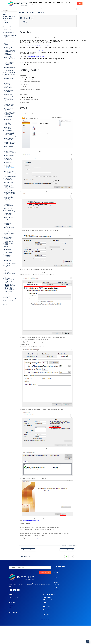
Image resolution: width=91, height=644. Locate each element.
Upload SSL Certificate (10, 135)
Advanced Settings (9, 190)
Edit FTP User (8, 114)
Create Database (9, 100)
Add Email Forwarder (10, 145)
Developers (5, 21)
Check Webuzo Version (11, 236)
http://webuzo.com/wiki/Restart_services (40, 580)
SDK (6, 239)
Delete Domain (9, 84)
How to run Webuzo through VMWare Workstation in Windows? (13, 258)
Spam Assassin (9, 154)
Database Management (10, 98)
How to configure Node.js (11, 179)
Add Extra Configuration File (12, 93)
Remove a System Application (12, 232)
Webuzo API (8, 224)
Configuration (8, 164)
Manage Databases (10, 99)
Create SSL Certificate (10, 131)
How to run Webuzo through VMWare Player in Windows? (13, 255)
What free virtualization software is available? (12, 250)
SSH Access (8, 187)
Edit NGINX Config (9, 168)
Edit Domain (8, 83)
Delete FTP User (9, 116)
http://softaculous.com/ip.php (33, 572)
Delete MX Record (9, 151)
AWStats (7, 203)
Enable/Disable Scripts (10, 57)
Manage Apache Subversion (12, 180)
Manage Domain (9, 82)
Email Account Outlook (11, 156)
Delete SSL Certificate (10, 136)
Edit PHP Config (9, 165)
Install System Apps (10, 75)
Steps (28, 23)
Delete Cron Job (9, 197)
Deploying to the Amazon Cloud (12, 262)
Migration (7, 33)
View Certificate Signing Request (13, 127)
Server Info (7, 210)
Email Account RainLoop (11, 162)
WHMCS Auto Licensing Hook (11, 216)
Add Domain (8, 80)
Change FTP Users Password (12, 115)
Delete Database (9, 105)
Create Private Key (10, 123)
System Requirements (9, 31)
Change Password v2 (10, 191)
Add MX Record (9, 148)
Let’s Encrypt (8, 138)
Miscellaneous (8, 59)
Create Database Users (11, 102)
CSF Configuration (9, 185)
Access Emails (9, 152)
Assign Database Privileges (11, 103)
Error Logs (8, 212)
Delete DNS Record (10, 90)
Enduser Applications (7, 17)
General (6, 42)
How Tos (4, 19)
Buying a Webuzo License (10, 39)
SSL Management (8, 121)
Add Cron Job (8, 194)
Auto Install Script (9, 225)
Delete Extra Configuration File (12, 94)
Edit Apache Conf (9, 167)
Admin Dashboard (9, 44)
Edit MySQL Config (9, 170)
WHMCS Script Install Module (11, 219)
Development (8, 238)
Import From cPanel (10, 35)
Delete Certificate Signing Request (11, 129)
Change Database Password (12, 107)
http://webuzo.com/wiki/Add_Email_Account (41, 49)
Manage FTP (8, 111)
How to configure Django (11, 174)
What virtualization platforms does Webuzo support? (12, 248)
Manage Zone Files (10, 86)
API (3, 23)
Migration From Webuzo (11, 37)
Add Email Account (10, 141)
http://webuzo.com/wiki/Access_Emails (40, 55)
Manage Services (9, 193)
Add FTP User (8, 112)
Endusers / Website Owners (9, 15)
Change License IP (8, 269)
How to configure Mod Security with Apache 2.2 (12, 176)
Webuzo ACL (8, 66)
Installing (6, 73)
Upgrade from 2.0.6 (9, 268)
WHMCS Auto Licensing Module (11, 218)
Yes (77, 597)
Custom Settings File (10, 67)
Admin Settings (9, 45)
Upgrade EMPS (9, 55)
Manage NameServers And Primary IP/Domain (11, 48)
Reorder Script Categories (11, 61)
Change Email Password (11, 142)
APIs (5, 223)
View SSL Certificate (10, 133)
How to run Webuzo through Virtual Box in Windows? (12, 253)
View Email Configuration (11, 155)
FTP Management (8, 109)
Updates (6, 51)
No (82, 597)
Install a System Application (12, 230)
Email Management (9, 140)
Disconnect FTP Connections (12, 119)
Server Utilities (8, 200)
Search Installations (10, 60)
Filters (6, 243)
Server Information (10, 211)
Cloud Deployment (8, 260)
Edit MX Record (9, 149)
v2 (3, 27)
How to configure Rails (10, 178)
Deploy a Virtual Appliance (10, 246)
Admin (4, 13)
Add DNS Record (9, 87)
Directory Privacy (9, 188)
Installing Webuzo (7, 12)
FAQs (6, 272)
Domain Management (9, 79)
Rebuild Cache (8, 271)
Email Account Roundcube (11, 158)
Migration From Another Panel (12, 34)
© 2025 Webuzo (45, 638)
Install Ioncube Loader (10, 64)
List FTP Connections (10, 118)
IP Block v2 (8, 184)
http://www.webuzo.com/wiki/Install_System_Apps (42, 44)
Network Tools (9, 91)
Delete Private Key (10, 125)
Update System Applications (12, 198)
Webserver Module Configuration (13, 172)
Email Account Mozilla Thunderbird (13, 159)
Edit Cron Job (8, 196)
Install (6, 30)
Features (6, 265)
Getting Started (30, 21)
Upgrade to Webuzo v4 (10, 69)
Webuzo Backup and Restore (12, 207)
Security (6, 182)
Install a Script (9, 74)
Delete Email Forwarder (11, 147)
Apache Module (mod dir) (10, 266)
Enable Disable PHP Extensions (12, 171)
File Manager (8, 202)
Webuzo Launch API (10, 227)
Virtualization (6, 245)
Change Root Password (11, 47)
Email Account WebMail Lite (11, 161)
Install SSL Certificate (10, 77)
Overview (29, 20)
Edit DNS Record (9, 89)
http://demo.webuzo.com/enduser (36, 562)
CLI (5, 229)
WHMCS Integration (8, 215)
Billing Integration (7, 25)
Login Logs (8, 205)
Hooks (7, 241)
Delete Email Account (10, 144)
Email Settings (9, 63)
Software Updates (10, 54)
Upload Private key (10, 124)
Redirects (8, 96)
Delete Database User (10, 106)
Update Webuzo (9, 52)
